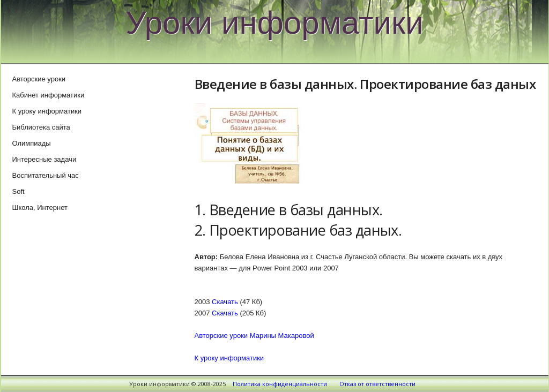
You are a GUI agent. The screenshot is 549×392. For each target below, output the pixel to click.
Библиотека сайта (41, 127)
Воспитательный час (46, 175)
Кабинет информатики (49, 95)
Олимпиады (32, 143)
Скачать (225, 302)
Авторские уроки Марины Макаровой (254, 336)
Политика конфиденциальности (280, 384)
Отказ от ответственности (377, 384)
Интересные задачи (44, 159)
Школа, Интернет (40, 208)
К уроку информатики (229, 358)
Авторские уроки (39, 79)
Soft (18, 191)
